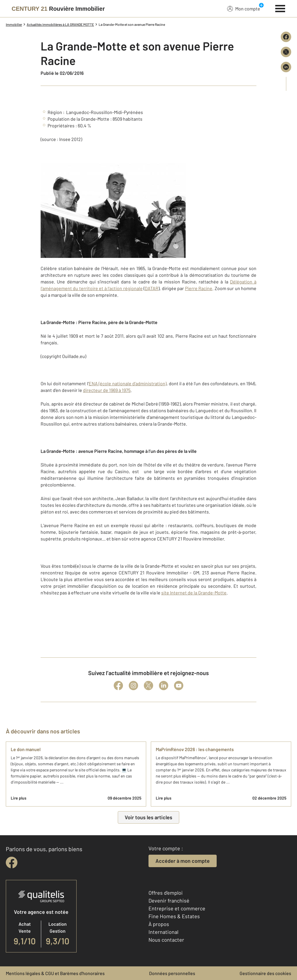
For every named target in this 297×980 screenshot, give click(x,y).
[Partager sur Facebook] (286, 37)
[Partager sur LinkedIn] (286, 67)
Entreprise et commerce (177, 908)
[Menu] (280, 8)
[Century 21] (58, 9)
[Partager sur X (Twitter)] (286, 52)
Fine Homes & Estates (174, 916)
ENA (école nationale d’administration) (128, 383)
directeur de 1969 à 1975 (107, 390)
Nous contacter (166, 940)
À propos (159, 924)
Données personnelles (172, 973)
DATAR (152, 288)
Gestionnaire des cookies (265, 973)
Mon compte (244, 8)
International (163, 932)
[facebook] (12, 863)
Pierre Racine (199, 288)
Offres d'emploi (166, 893)
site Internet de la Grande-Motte (194, 593)
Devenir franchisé (169, 901)
